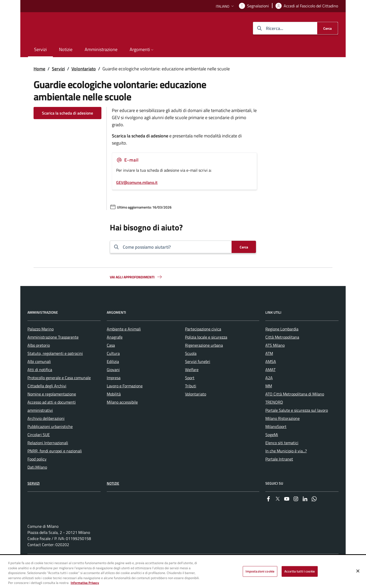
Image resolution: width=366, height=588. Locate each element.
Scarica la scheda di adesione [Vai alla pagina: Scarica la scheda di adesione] (67, 113)
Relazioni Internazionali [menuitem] (48, 457)
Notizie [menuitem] (66, 49)
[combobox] (175, 247)
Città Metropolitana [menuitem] (282, 352)
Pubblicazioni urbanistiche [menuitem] (50, 441)
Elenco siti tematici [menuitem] (282, 457)
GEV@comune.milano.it (137, 182)
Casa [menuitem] (111, 360)
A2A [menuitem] (269, 392)
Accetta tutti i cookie (300, 571)
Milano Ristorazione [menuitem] (283, 433)
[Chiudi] (358, 571)
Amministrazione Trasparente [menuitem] (53, 352)
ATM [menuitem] (269, 368)
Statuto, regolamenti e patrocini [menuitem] (55, 368)
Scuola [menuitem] (191, 368)
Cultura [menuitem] (113, 368)
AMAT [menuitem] (270, 384)
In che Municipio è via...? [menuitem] (286, 466)
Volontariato (84, 69)
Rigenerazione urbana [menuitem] (204, 360)
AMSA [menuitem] (271, 376)
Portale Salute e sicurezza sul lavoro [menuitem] (297, 425)
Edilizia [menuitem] (113, 376)
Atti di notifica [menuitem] (40, 384)
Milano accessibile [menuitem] (122, 417)
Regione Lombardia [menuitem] (282, 344)
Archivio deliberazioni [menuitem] (46, 433)
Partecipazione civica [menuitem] (203, 344)
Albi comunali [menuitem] (39, 376)
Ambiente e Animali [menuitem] (124, 344)
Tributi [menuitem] (191, 401)
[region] (183, 572)
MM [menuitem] (269, 401)
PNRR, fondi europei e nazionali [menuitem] (55, 466)
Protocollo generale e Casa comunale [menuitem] (59, 392)
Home (39, 69)
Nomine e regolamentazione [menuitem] (52, 409)
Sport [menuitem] (190, 392)
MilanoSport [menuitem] (276, 441)
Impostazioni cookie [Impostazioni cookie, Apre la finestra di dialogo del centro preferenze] (260, 571)
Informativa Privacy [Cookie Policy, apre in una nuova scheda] (85, 583)
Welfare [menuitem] (192, 384)
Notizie (113, 498)
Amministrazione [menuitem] (101, 49)
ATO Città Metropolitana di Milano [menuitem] (295, 409)
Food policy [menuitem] (37, 474)
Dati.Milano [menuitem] (37, 482)
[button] (225, 6)
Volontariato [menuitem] (196, 409)
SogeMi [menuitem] (272, 449)
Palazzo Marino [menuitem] (41, 344)
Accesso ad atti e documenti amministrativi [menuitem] (52, 421)
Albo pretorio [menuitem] (39, 360)
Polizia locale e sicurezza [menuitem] (206, 352)
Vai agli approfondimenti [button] (136, 277)
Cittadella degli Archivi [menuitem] (47, 401)
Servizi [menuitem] (40, 49)
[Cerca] (327, 28)
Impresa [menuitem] (114, 392)
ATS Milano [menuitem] (275, 360)
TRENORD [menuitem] (274, 417)
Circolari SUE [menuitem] (39, 449)
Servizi (58, 69)
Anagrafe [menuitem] (115, 352)
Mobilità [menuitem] (114, 409)
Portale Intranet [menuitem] (279, 474)
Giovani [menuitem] (113, 384)
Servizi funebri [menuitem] (198, 376)
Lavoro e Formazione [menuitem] (125, 401)
